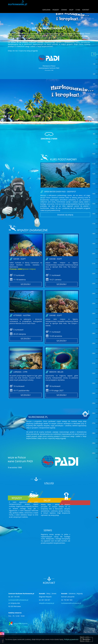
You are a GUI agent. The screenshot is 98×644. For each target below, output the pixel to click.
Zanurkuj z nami (49, 139)
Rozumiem (87, 639)
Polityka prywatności (71, 639)
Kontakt (86, 10)
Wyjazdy (56, 10)
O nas (78, 10)
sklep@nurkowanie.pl (47, 603)
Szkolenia (46, 10)
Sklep (71, 10)
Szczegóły (26, 284)
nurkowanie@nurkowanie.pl (18, 600)
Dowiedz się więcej (65, 215)
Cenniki (64, 10)
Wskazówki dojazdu (21, 623)
